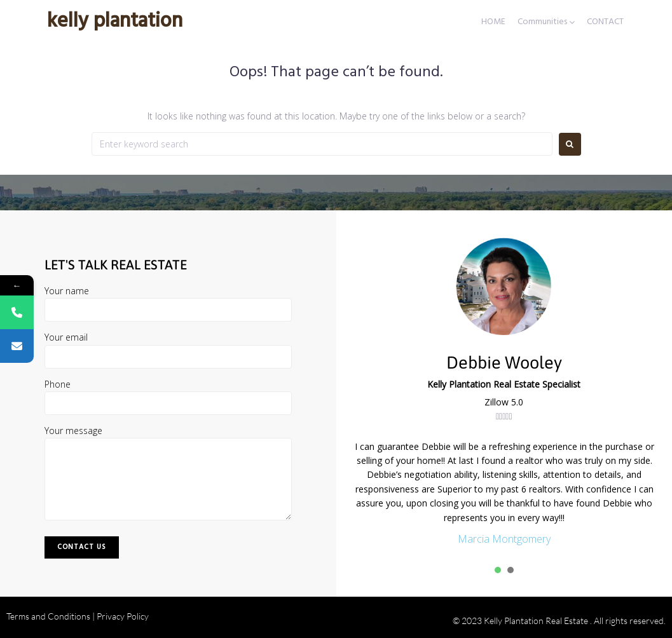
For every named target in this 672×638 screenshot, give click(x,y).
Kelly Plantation (115, 21)
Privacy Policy (123, 616)
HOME (493, 22)
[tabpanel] (504, 494)
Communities (542, 22)
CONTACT (605, 22)
